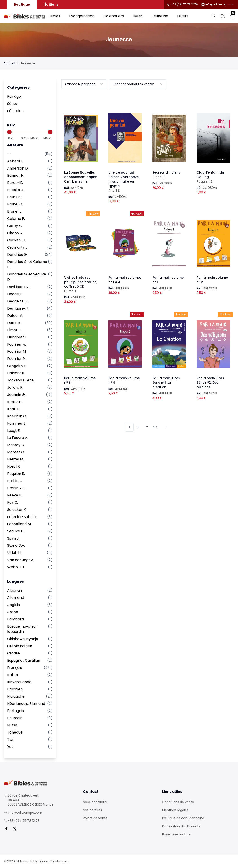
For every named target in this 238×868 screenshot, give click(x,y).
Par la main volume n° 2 (212, 280)
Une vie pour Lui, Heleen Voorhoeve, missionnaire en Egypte (125, 181)
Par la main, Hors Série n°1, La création (166, 383)
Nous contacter (95, 802)
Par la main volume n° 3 (80, 380)
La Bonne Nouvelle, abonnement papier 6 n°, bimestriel (81, 177)
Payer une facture (176, 834)
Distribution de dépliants (181, 826)
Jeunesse (160, 16)
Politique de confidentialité (183, 818)
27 (155, 427)
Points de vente (95, 818)
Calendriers (114, 16)
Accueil (9, 63)
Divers (183, 16)
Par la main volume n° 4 (124, 380)
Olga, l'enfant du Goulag (213, 177)
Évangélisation (82, 16)
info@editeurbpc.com (220, 4)
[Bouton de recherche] (214, 16)
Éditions (51, 4)
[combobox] (84, 84)
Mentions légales (175, 810)
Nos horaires (93, 810)
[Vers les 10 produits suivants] (165, 427)
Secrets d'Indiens (169, 175)
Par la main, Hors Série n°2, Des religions (210, 383)
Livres (138, 16)
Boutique (22, 4)
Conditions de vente (178, 802)
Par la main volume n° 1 (168, 280)
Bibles (55, 16)
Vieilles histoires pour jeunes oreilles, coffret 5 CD (81, 284)
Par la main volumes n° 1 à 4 (125, 280)
